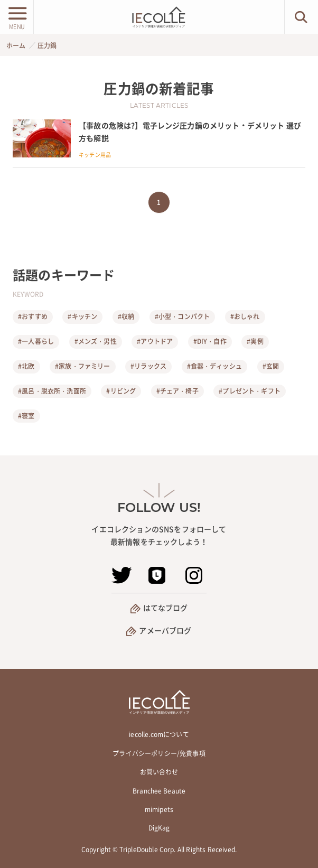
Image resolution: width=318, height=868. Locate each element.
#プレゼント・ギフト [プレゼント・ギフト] (250, 391)
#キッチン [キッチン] (82, 316)
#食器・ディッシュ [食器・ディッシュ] (214, 366)
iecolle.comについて (159, 734)
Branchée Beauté (159, 791)
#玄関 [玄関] (271, 366)
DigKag (159, 828)
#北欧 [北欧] (26, 366)
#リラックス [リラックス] (148, 366)
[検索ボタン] (301, 17)
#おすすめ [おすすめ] (33, 316)
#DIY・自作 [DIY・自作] (210, 341)
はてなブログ (166, 608)
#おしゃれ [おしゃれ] (245, 316)
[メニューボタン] (17, 17)
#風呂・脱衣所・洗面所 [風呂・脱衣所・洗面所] (52, 391)
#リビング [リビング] (121, 391)
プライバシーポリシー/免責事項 (159, 753)
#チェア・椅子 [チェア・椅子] (177, 391)
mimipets (159, 809)
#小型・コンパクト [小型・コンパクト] (182, 316)
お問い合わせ (159, 772)
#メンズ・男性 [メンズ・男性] (96, 341)
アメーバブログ (165, 630)
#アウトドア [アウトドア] (155, 341)
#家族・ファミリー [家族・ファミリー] (82, 366)
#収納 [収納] (126, 316)
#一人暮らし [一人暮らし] (36, 341)
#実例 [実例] (255, 341)
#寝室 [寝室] (26, 416)
